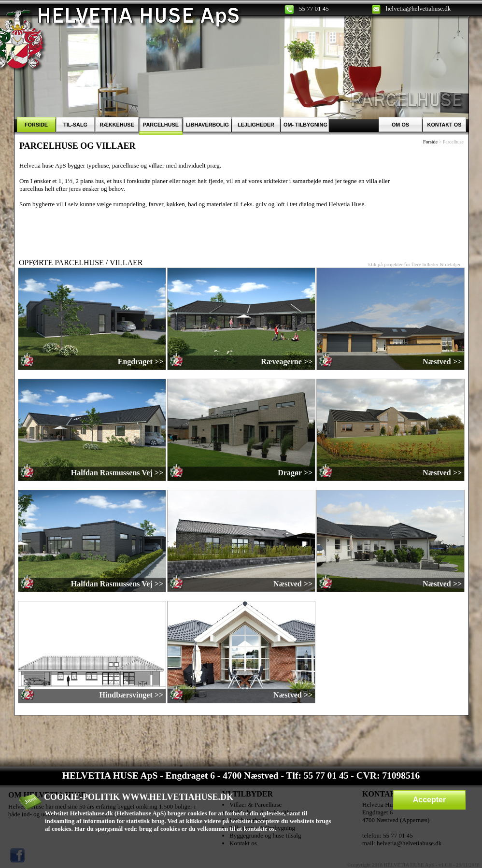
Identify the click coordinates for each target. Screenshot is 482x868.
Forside (430, 142)
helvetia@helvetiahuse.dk (418, 8)
